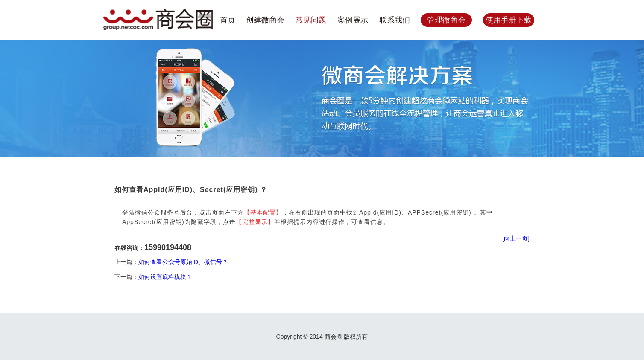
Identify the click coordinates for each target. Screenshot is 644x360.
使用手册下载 (509, 20)
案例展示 (353, 20)
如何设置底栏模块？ (165, 277)
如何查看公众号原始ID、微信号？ (183, 262)
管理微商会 (446, 20)
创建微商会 (265, 20)
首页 (228, 20)
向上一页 (516, 238)
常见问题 (311, 20)
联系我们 (395, 20)
